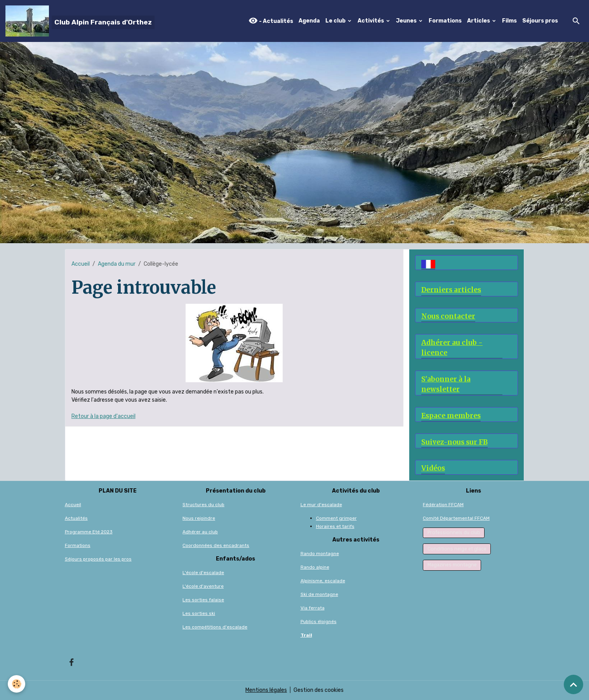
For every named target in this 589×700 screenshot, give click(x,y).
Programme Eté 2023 (89, 532)
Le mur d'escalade (321, 505)
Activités (371, 21)
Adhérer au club (200, 532)
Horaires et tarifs (335, 526)
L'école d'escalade (203, 573)
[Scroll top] (573, 684)
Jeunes (407, 21)
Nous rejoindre (199, 518)
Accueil (81, 264)
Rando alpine (315, 567)
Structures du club (203, 505)
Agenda (309, 21)
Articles (479, 21)
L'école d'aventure (203, 586)
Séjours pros (540, 21)
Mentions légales (266, 690)
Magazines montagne (452, 565)
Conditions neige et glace (457, 549)
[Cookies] (17, 684)
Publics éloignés (319, 622)
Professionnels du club (454, 533)
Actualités (76, 518)
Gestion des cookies (319, 690)
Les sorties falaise (203, 600)
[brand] (80, 21)
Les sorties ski (199, 613)
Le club (336, 21)
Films (509, 21)
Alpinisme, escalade (323, 581)
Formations (445, 21)
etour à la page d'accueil (105, 416)
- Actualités (271, 21)
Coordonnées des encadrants (216, 545)
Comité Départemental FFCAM (456, 518)
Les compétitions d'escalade (215, 627)
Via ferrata (313, 608)
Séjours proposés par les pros (98, 559)
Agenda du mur (117, 264)
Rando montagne (320, 554)
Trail (306, 635)
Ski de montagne (319, 594)
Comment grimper (336, 518)
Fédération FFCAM (443, 505)
